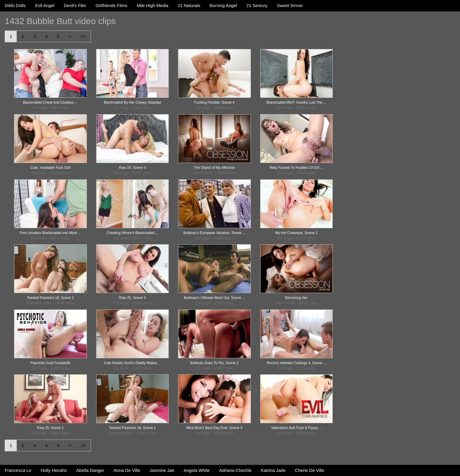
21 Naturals (189, 5)
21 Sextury (257, 5)
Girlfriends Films (111, 5)
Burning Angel (223, 5)
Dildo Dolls (15, 5)
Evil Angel (45, 5)
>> (83, 36)
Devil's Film (75, 5)
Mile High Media (153, 5)
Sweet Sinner (290, 5)
